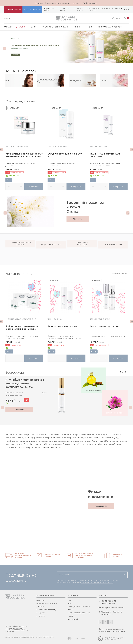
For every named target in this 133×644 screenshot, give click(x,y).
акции (70, 610)
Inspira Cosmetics (14, 10)
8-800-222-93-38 (64, 9)
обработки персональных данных (97, 583)
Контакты (41, 616)
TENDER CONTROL (55, 319)
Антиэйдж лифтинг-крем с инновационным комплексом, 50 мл (25, 383)
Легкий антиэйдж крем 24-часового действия (21, 165)
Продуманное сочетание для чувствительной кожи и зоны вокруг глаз (64, 337)
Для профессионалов (58, 3)
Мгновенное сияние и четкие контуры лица (108, 336)
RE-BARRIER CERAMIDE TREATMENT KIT (21, 319)
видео (70, 616)
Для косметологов (34, 10)
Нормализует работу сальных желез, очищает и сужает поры (106, 165)
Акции (76, 3)
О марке (41, 600)
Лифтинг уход (90, 3)
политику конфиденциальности (102, 580)
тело (70, 603)
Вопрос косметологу (46, 610)
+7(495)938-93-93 (49, 9)
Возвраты (41, 613)
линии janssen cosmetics (79, 607)
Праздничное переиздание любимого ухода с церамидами (22, 337)
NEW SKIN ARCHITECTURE (100, 319)
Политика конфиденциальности (112, 629)
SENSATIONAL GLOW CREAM (17, 147)
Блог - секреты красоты (79, 613)
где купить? (73, 619)
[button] (5, 48)
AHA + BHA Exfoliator (98, 147)
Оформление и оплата (47, 603)
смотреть (101, 506)
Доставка (41, 607)
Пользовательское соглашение (112, 631)
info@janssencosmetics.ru (113, 608)
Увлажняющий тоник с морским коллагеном (61, 165)
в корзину (19, 409)
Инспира (39, 3)
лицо (70, 600)
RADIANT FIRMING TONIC (58, 147)
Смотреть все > (120, 273)
